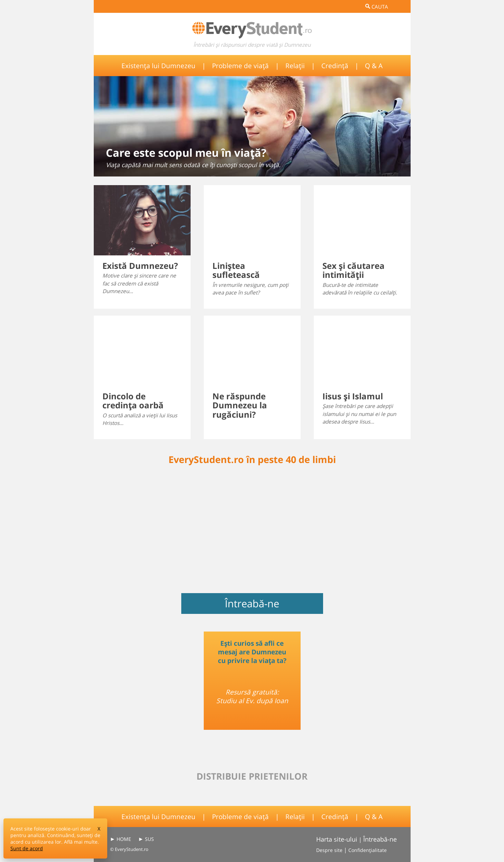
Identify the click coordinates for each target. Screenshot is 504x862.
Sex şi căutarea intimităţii (354, 270)
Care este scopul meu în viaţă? (186, 153)
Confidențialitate (368, 850)
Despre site (329, 850)
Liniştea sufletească (236, 270)
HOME (124, 839)
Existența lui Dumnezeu (158, 66)
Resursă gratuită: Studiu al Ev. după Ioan (252, 696)
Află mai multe (81, 842)
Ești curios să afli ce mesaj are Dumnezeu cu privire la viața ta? (252, 652)
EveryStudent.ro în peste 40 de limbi (252, 459)
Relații (295, 66)
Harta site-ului (337, 839)
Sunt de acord (27, 848)
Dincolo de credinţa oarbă (133, 401)
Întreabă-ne (252, 604)
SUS (149, 839)
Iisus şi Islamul (353, 396)
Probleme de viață (240, 66)
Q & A (374, 66)
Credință (335, 66)
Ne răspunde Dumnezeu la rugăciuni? (240, 405)
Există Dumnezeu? (140, 266)
